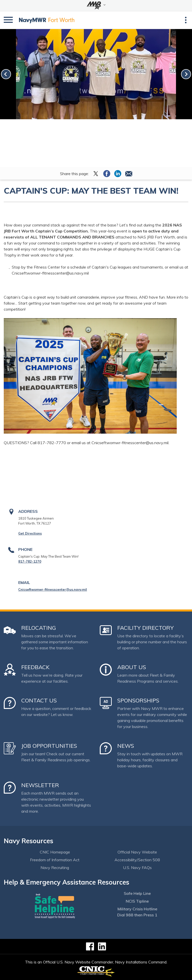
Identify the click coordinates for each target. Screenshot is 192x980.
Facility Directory (145, 628)
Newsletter (40, 785)
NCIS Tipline (137, 901)
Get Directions (30, 533)
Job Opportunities (49, 746)
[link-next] (186, 74)
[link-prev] (6, 74)
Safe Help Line (137, 893)
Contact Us (39, 700)
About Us (132, 667)
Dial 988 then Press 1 (137, 915)
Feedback (35, 667)
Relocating (39, 628)
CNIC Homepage (55, 852)
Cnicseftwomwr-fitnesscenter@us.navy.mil (53, 589)
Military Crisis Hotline (137, 909)
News (126, 746)
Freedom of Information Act (55, 860)
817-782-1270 (30, 561)
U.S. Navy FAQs (137, 868)
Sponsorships (138, 700)
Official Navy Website (137, 852)
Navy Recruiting (55, 868)
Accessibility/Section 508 (137, 860)
